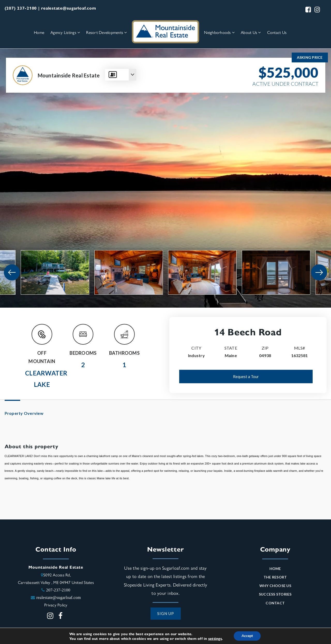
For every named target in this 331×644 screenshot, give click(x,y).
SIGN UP (166, 613)
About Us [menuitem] (251, 32)
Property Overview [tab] (24, 413)
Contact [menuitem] (275, 603)
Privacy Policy (56, 605)
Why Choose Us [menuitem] (275, 586)
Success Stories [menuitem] (275, 594)
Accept (247, 636)
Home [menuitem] (39, 32)
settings (215, 638)
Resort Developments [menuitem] (106, 32)
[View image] (55, 272)
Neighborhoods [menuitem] (219, 32)
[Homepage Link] (165, 31)
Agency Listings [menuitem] (65, 32)
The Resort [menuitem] (275, 577)
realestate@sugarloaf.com (58, 597)
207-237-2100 (58, 590)
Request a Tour (246, 377)
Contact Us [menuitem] (277, 32)
